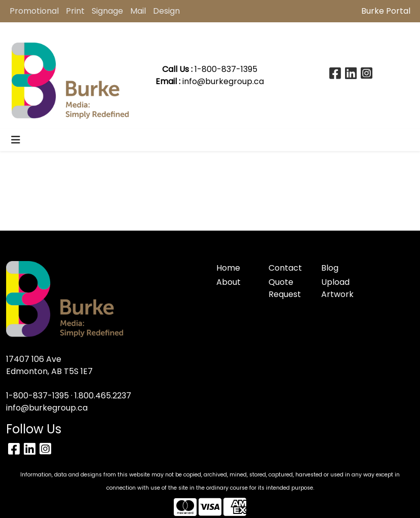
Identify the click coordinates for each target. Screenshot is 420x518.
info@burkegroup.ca (223, 81)
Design (166, 11)
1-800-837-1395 (37, 396)
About (228, 282)
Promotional (34, 11)
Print (75, 11)
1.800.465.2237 (103, 396)
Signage (107, 11)
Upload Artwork (337, 288)
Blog (330, 268)
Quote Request (285, 288)
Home (228, 268)
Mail (138, 11)
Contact (285, 268)
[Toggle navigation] (16, 140)
